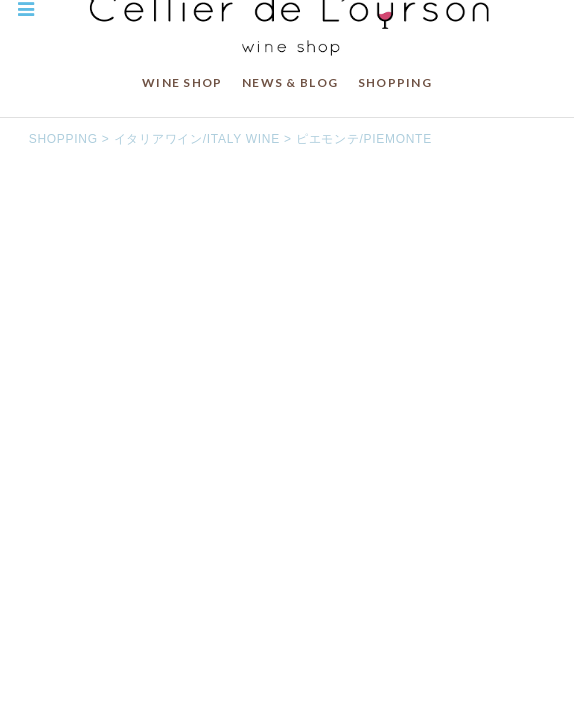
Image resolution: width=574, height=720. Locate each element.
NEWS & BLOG (290, 82)
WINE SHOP (182, 82)
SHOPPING (395, 82)
